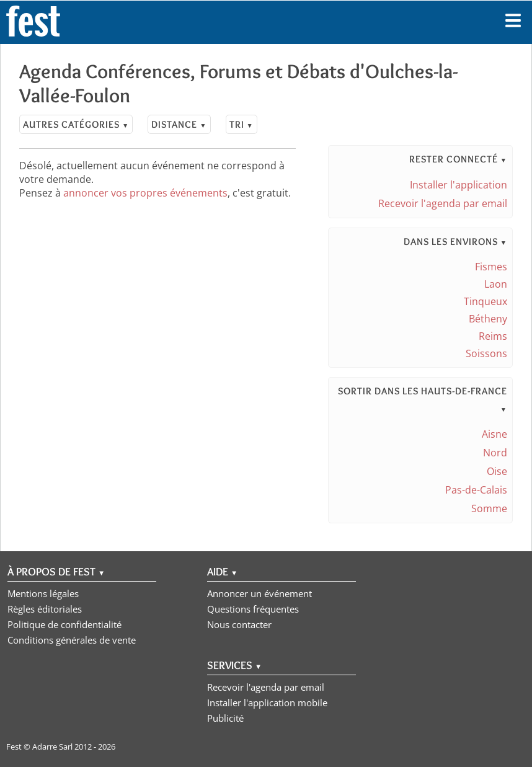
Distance (179, 124)
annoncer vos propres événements (145, 193)
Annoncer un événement (259, 593)
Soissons (486, 353)
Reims (493, 336)
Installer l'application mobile (267, 703)
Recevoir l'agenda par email (443, 203)
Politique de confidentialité (64, 624)
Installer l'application (459, 185)
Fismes (491, 267)
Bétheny (488, 319)
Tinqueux (485, 301)
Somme (489, 508)
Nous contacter (239, 624)
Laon (496, 284)
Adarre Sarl (52, 747)
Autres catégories (76, 124)
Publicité (225, 718)
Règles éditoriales (45, 609)
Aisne (494, 434)
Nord (495, 453)
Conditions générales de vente (72, 640)
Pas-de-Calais (476, 490)
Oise (497, 471)
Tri (242, 124)
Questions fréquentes (253, 609)
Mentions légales (43, 593)
